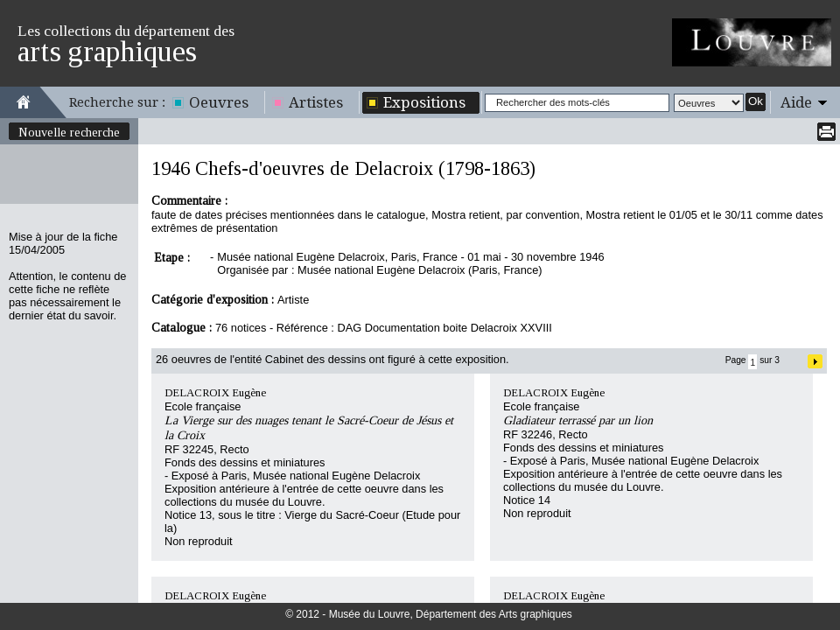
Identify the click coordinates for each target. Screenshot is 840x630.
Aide (796, 102)
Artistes (316, 102)
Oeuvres (219, 102)
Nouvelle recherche (69, 132)
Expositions (424, 102)
